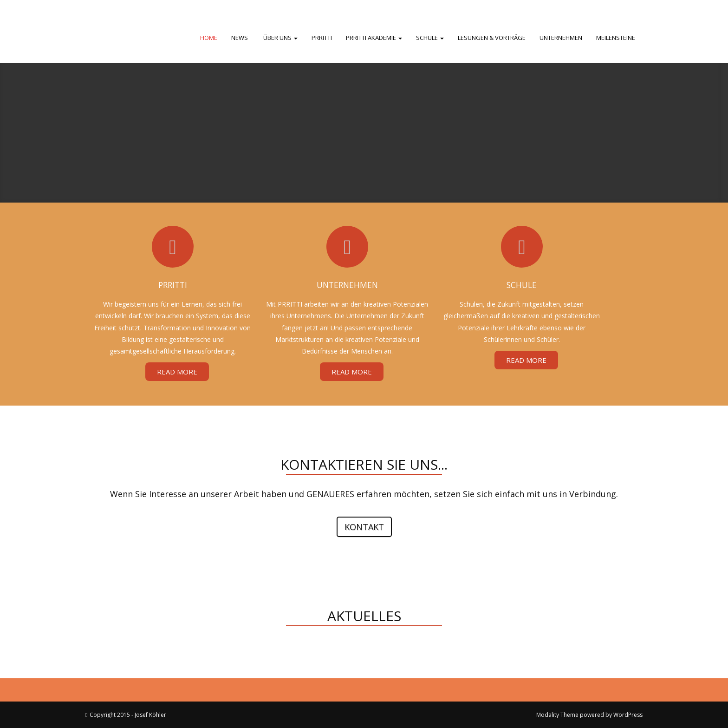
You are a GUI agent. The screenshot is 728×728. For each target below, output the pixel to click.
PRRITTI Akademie (374, 38)
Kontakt (364, 527)
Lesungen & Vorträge (492, 38)
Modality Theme (557, 715)
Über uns (280, 38)
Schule (430, 38)
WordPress (628, 715)
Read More (177, 372)
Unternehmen (561, 38)
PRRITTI (322, 38)
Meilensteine (616, 38)
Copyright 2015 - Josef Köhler (128, 715)
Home (209, 38)
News (240, 38)
